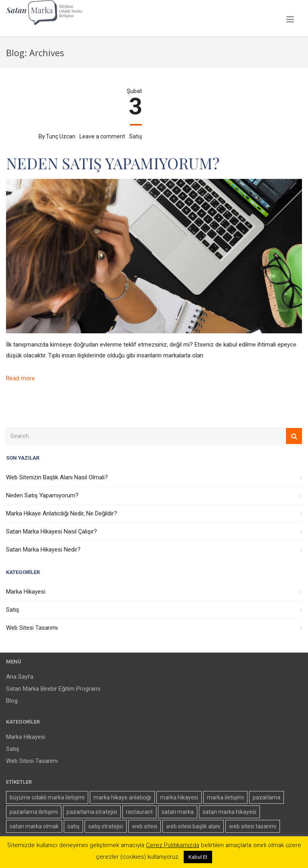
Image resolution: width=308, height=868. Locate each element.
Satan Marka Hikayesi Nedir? (43, 550)
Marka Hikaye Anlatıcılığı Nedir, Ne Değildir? (62, 513)
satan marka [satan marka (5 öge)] (178, 812)
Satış (136, 136)
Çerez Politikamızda (173, 845)
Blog (12, 701)
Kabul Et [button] (198, 857)
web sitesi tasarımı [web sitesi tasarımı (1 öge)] (253, 826)
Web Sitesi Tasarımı (32, 628)
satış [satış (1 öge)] (73, 826)
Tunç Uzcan (61, 136)
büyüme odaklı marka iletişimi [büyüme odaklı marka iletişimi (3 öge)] (47, 797)
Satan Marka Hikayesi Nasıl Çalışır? (52, 531)
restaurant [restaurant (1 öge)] (139, 812)
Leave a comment (102, 136)
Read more (20, 378)
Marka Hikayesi (26, 592)
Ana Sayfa (20, 677)
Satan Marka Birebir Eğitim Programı (53, 689)
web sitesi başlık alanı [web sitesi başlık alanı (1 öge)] (193, 826)
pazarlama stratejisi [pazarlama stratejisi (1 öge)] (92, 812)
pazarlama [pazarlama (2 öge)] (266, 797)
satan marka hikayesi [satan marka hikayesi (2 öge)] (229, 812)
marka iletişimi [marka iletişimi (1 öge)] (225, 797)
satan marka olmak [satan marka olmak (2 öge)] (34, 826)
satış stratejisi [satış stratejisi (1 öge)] (106, 826)
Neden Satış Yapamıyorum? (113, 163)
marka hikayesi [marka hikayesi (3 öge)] (179, 797)
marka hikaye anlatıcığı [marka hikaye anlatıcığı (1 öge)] (122, 797)
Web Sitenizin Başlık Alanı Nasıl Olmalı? (57, 477)
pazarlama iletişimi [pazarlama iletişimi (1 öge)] (34, 812)
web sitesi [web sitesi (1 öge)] (145, 826)
